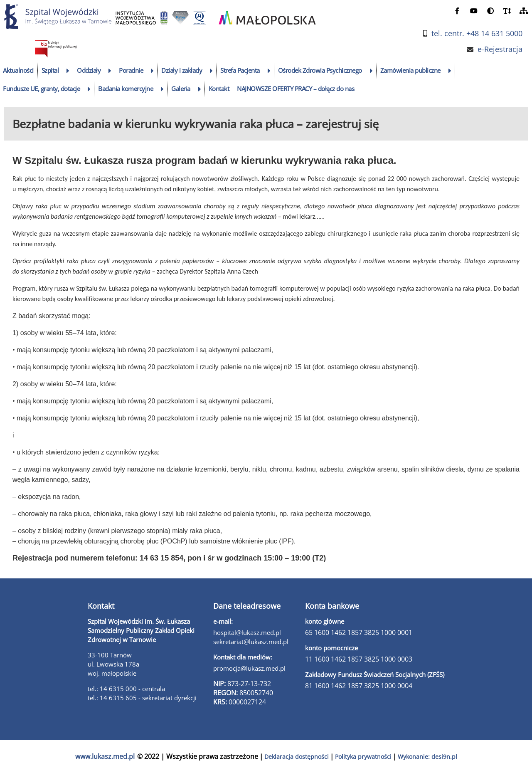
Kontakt (219, 89)
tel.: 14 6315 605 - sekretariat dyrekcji (142, 698)
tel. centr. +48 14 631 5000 (477, 33)
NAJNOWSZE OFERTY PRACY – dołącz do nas (296, 89)
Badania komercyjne (126, 89)
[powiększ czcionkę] (507, 11)
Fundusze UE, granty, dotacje (41, 89)
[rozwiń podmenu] (68, 71)
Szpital (50, 70)
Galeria (181, 89)
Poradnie (131, 70)
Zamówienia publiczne (410, 70)
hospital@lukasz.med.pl (247, 632)
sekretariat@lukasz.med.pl (251, 642)
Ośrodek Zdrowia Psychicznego (320, 70)
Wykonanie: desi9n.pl (427, 757)
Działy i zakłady (182, 70)
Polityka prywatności (363, 757)
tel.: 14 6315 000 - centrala (126, 689)
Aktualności (18, 70)
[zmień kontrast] (490, 11)
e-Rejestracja (500, 49)
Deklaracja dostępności (297, 757)
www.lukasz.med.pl (105, 756)
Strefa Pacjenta (240, 70)
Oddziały (89, 70)
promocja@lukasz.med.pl (249, 668)
